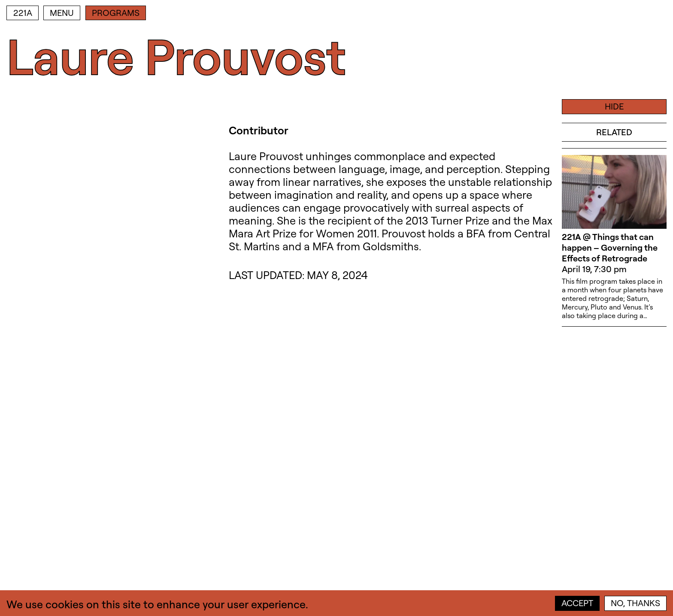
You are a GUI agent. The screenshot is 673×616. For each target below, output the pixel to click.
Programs (116, 13)
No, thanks (635, 603)
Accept (577, 603)
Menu (62, 13)
